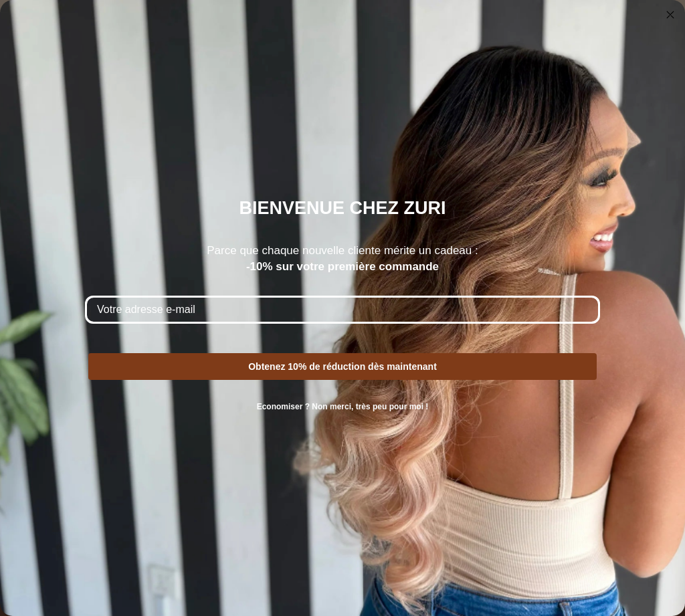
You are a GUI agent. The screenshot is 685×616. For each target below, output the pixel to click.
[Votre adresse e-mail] (342, 310)
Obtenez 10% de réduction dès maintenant (342, 367)
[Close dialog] (670, 15)
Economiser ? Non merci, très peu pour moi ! (343, 407)
